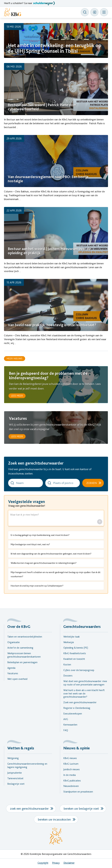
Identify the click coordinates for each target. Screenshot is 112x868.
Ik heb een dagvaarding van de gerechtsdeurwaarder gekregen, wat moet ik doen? (51, 554)
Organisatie (14, 642)
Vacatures (13, 673)
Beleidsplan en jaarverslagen (22, 662)
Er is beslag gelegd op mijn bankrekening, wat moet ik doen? (40, 535)
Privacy (56, 863)
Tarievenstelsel (15, 778)
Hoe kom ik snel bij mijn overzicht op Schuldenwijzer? (37, 586)
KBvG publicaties (72, 780)
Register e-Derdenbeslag (77, 708)
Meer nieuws (14, 359)
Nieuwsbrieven (71, 786)
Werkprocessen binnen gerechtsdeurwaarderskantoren (24, 655)
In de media (70, 775)
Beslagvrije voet (16, 784)
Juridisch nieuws (72, 769)
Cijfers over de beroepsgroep (79, 670)
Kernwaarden (70, 725)
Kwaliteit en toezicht (74, 659)
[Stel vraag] (100, 522)
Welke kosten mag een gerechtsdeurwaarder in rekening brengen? (44, 563)
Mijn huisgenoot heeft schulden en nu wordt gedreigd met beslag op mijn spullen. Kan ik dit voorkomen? (56, 574)
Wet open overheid (17, 679)
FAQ (66, 730)
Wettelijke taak (72, 637)
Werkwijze (69, 642)
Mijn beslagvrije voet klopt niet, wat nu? (30, 544)
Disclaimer (69, 863)
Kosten (67, 665)
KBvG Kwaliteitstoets (75, 653)
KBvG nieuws (70, 758)
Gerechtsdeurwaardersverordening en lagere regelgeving (27, 765)
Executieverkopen (73, 714)
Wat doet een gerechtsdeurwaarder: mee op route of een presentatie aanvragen (85, 683)
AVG (66, 719)
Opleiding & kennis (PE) (76, 648)
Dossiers (68, 676)
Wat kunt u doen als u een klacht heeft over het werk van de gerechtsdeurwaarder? (84, 694)
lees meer (17, 396)
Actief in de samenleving (20, 648)
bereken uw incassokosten (54, 819)
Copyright (43, 863)
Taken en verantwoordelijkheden (25, 637)
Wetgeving (13, 758)
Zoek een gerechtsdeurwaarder (80, 702)
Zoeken (92, 483)
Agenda (11, 668)
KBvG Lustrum (71, 764)
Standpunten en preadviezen (78, 792)
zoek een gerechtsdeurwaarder (29, 809)
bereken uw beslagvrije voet (81, 809)
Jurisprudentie (15, 773)
